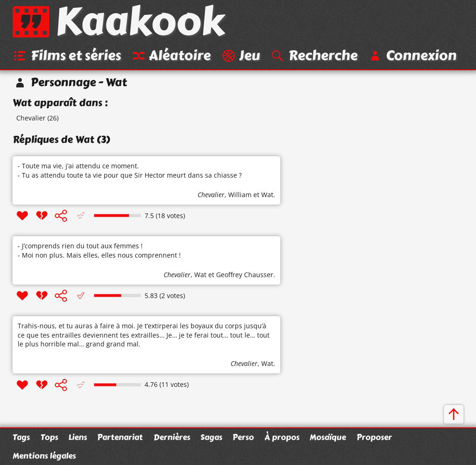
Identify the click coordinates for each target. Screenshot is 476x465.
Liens (78, 437)
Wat (267, 195)
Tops (49, 437)
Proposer (374, 437)
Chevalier (31, 118)
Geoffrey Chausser (245, 275)
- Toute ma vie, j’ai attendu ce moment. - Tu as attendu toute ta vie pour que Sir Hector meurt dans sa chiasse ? (130, 170)
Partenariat (120, 437)
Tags (21, 437)
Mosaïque (328, 437)
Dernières (172, 437)
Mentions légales (44, 456)
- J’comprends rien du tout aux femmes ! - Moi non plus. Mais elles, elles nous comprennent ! (99, 250)
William (240, 195)
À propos (282, 437)
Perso (243, 437)
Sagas (211, 437)
